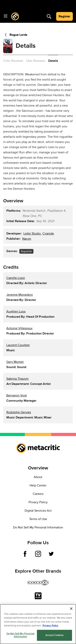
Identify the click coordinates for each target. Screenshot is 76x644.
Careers (38, 494)
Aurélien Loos (16, 312)
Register (64, 16)
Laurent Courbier (18, 345)
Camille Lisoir (16, 278)
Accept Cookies (54, 635)
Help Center (38, 485)
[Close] (71, 609)
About (38, 477)
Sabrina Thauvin (17, 379)
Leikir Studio (32, 234)
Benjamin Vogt (17, 395)
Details (53, 61)
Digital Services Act (38, 511)
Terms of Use (38, 519)
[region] (38, 624)
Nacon (27, 239)
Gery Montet (15, 362)
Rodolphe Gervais (19, 412)
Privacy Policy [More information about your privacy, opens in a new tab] (50, 626)
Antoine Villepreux (19, 328)
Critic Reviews (13, 61)
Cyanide (48, 234)
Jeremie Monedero (20, 295)
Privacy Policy (38, 502)
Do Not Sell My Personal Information (38, 527)
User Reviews (36, 61)
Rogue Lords (15, 35)
